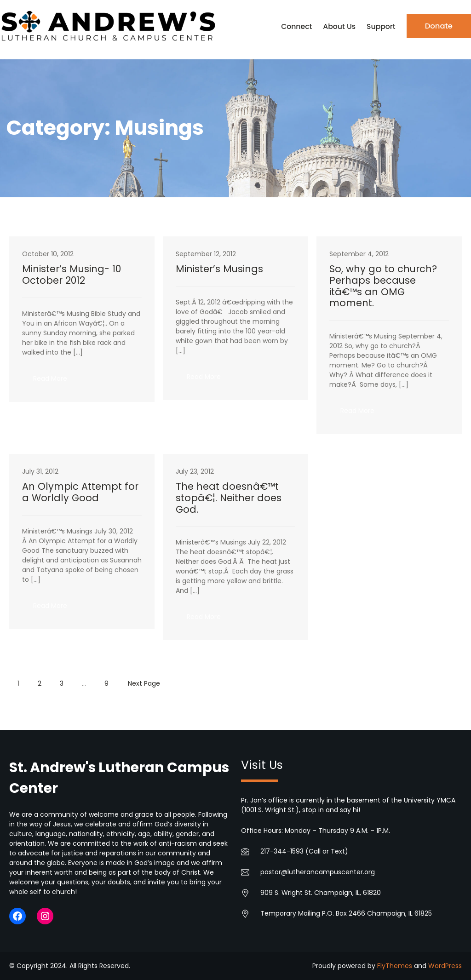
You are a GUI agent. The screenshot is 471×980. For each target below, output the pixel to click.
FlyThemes (395, 966)
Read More (56, 381)
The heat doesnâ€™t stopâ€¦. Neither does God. (229, 498)
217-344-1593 (282, 851)
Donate (439, 26)
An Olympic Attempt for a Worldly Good (80, 493)
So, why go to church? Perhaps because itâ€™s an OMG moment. (383, 287)
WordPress (445, 966)
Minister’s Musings (219, 269)
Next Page (144, 683)
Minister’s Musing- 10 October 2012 (72, 275)
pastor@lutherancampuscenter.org (318, 872)
